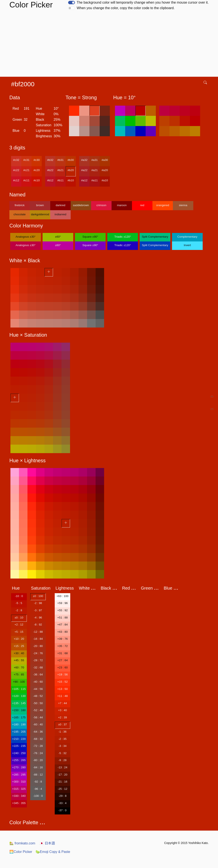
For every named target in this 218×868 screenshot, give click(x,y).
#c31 (27, 160)
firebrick (20, 205)
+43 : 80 (62, 632)
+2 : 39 (62, 717)
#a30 (105, 160)
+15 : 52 (62, 682)
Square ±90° (90, 237)
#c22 (16, 170)
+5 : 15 (19, 632)
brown (40, 205)
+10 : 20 (19, 639)
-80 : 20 (38, 760)
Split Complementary (155, 237)
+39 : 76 (62, 639)
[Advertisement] (110, 45)
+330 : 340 (19, 796)
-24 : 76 (38, 653)
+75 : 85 (19, 674)
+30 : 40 (19, 653)
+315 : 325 (19, 789)
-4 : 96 (38, 618)
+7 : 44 (62, 703)
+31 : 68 (62, 653)
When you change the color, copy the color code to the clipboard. (126, 8)
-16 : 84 (38, 639)
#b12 (50, 180)
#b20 (71, 170)
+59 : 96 (62, 603)
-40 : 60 (38, 682)
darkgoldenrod (40, 214)
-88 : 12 (38, 775)
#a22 (84, 170)
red (142, 205)
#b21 (60, 170)
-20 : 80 (38, 646)
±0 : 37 (62, 724)
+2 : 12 (19, 625)
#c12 (16, 180)
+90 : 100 (19, 682)
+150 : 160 (19, 710)
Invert (187, 245)
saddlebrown (81, 205)
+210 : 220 (19, 739)
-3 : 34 (63, 746)
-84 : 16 (38, 767)
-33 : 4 (63, 803)
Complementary (187, 237)
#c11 (27, 180)
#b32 (50, 160)
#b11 (60, 180)
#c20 (37, 170)
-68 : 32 (38, 739)
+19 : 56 (62, 674)
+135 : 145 (19, 703)
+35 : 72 (62, 646)
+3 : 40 (62, 710)
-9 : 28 (63, 760)
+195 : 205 (19, 732)
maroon (122, 205)
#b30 (71, 160)
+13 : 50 (62, 689)
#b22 (50, 170)
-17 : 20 (62, 775)
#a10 (105, 180)
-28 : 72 (38, 660)
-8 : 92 (38, 625)
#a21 (95, 170)
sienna (183, 205)
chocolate (19, 214)
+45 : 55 (19, 660)
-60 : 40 (38, 724)
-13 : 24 (62, 767)
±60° (58, 237)
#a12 (84, 180)
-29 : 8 (63, 796)
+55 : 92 (62, 610)
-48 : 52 (38, 696)
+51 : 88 (62, 618)
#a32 (84, 160)
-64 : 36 (38, 732)
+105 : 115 (19, 689)
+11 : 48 (62, 696)
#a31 (95, 160)
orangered (163, 205)
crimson (101, 205)
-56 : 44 (38, 717)
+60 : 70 (19, 667)
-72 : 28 (38, 746)
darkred (60, 205)
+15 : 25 (19, 646)
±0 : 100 (38, 596)
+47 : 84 (62, 625)
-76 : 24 (38, 753)
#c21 (27, 170)
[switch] (72, 3)
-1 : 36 (63, 732)
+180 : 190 (19, 724)
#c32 (16, 160)
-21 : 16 (62, 782)
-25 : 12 (62, 789)
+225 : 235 (19, 746)
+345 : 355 (19, 803)
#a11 (95, 180)
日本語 (47, 843)
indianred (61, 214)
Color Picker (21, 852)
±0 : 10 (19, 618)
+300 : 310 (19, 782)
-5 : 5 (19, 603)
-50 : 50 (38, 703)
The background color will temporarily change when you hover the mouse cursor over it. (143, 2)
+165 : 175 (19, 717)
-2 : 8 (19, 610)
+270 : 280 (19, 767)
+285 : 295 (19, 775)
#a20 (105, 170)
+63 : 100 (63, 596)
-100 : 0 (38, 796)
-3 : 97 (38, 610)
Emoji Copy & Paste (53, 852)
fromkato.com (22, 843)
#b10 (71, 180)
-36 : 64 (38, 674)
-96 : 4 (38, 789)
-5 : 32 (63, 753)
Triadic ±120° (123, 237)
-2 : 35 (63, 739)
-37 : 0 (63, 810)
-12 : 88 (38, 632)
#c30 (37, 160)
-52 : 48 (38, 710)
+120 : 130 (19, 696)
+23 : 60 (62, 667)
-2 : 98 (38, 603)
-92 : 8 (38, 782)
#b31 (60, 160)
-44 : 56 (38, 689)
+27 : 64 (62, 660)
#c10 (37, 180)
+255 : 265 (19, 760)
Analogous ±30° (26, 237)
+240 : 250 (19, 753)
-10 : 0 (19, 596)
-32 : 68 (38, 667)
